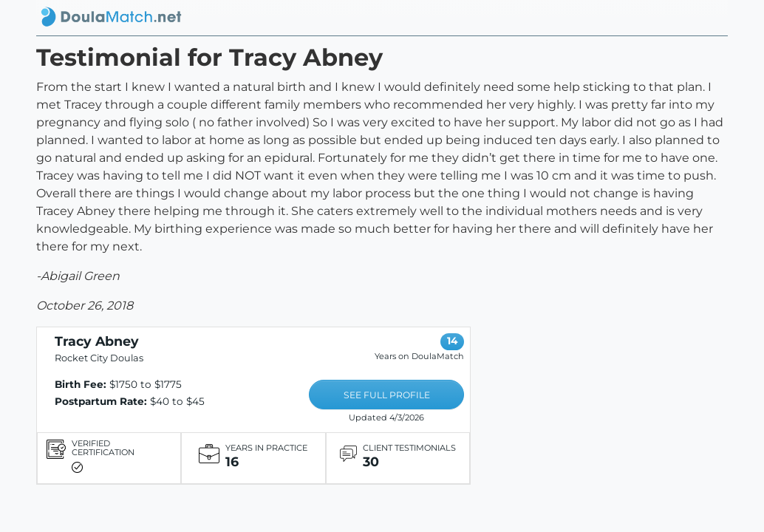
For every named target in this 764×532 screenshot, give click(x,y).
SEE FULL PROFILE (387, 395)
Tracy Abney (97, 341)
